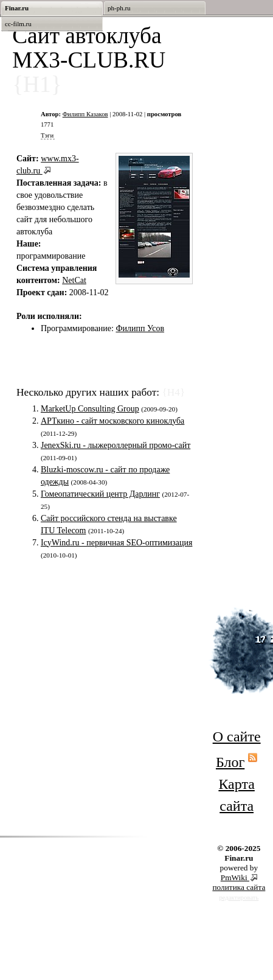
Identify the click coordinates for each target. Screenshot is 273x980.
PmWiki (235, 877)
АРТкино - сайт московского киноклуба (112, 421)
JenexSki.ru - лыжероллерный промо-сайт (116, 445)
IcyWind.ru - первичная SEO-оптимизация (116, 543)
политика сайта (239, 887)
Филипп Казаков (85, 114)
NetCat (74, 280)
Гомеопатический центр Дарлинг (100, 494)
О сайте (237, 737)
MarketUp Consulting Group (90, 409)
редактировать (239, 898)
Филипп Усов (140, 328)
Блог (230, 762)
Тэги (47, 135)
